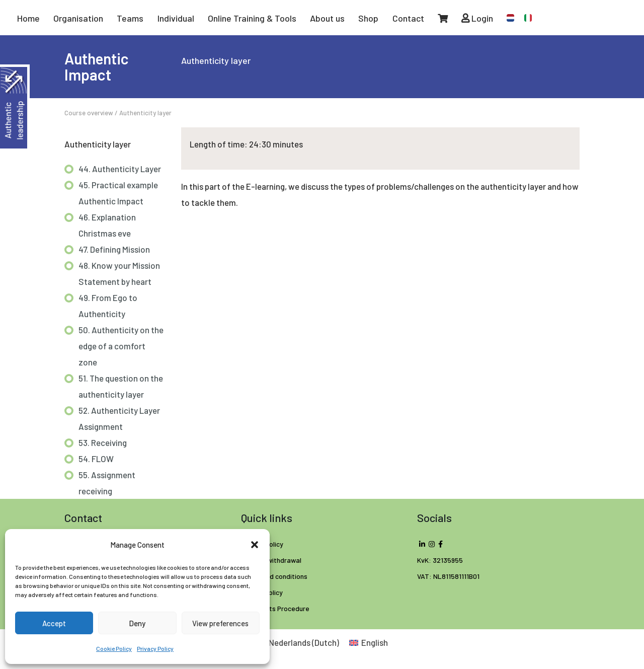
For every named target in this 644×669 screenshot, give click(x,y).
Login (477, 18)
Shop (368, 18)
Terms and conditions (274, 576)
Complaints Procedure (275, 608)
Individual (176, 18)
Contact (408, 18)
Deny (137, 623)
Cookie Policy (114, 648)
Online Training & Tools (252, 18)
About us (327, 18)
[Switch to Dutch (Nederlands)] (298, 642)
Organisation (78, 18)
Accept (54, 623)
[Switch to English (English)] (369, 642)
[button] (255, 545)
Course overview (89, 113)
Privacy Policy (155, 648)
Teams (130, 18)
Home (28, 18)
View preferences (220, 623)
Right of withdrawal (271, 560)
